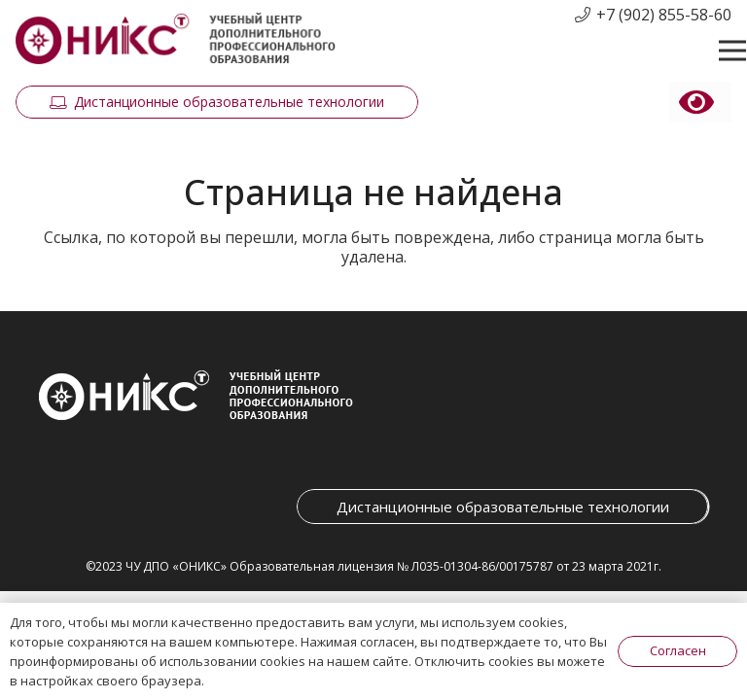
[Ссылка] (176, 39)
